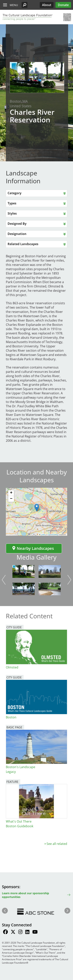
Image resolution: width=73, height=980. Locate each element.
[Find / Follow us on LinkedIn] (27, 932)
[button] (25, 5)
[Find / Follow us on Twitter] (13, 932)
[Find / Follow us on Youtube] (35, 932)
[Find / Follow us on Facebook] (5, 932)
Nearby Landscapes (33, 548)
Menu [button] (14, 5)
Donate (63, 5)
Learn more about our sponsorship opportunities (26, 895)
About (47, 5)
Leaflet (42, 535)
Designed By (17, 224)
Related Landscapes (23, 244)
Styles (12, 213)
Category (15, 193)
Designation (17, 234)
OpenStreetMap (53, 535)
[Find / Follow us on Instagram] (20, 932)
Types (12, 203)
